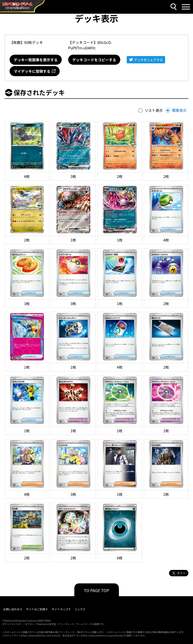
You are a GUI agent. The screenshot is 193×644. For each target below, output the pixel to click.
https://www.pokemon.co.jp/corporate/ (103, 635)
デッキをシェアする (148, 60)
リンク (79, 609)
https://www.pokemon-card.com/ (39, 635)
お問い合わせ (11, 609)
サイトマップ (60, 609)
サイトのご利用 (36, 609)
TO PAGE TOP (97, 590)
